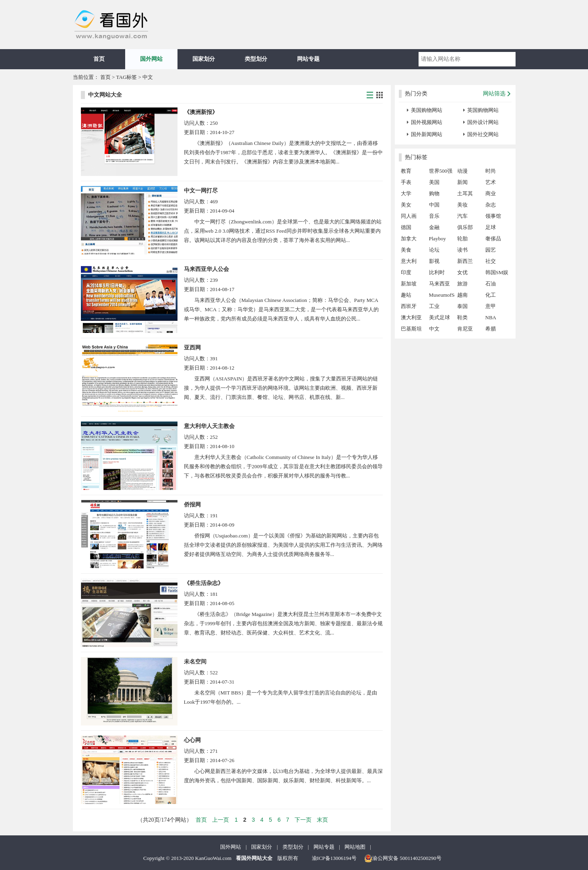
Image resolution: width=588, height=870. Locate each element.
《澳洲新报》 (201, 112)
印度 (406, 272)
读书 (462, 250)
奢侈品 (493, 239)
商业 (491, 193)
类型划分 (256, 59)
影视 (434, 261)
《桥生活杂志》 (204, 583)
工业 (434, 306)
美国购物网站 (427, 110)
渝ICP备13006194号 (334, 858)
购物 (434, 193)
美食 (406, 250)
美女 (406, 205)
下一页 (303, 820)
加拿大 (409, 239)
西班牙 (409, 306)
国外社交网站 (483, 134)
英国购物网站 (483, 110)
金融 (434, 227)
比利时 (437, 272)
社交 (491, 261)
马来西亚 (439, 284)
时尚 (491, 171)
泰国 (462, 306)
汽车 (462, 216)
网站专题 (308, 59)
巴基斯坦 (411, 329)
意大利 (409, 261)
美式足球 (439, 317)
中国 (434, 205)
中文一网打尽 (201, 191)
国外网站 (151, 59)
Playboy (438, 239)
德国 (406, 227)
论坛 (434, 250)
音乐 (434, 216)
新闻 (462, 182)
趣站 (406, 295)
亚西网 (192, 348)
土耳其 (465, 193)
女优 (462, 272)
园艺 (491, 250)
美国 (434, 182)
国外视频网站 (427, 122)
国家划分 (204, 59)
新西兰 (465, 261)
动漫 (462, 171)
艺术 (491, 182)
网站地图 (355, 847)
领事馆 (493, 216)
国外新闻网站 (427, 134)
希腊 (491, 329)
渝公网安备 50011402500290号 (403, 858)
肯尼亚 (465, 329)
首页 (99, 59)
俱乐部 (465, 227)
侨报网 (192, 505)
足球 (491, 227)
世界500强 (441, 171)
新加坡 (409, 284)
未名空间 (195, 662)
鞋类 (462, 317)
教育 (406, 171)
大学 (406, 193)
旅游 (462, 284)
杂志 (491, 205)
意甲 (491, 306)
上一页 (221, 820)
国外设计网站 (483, 122)
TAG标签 (127, 77)
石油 (491, 284)
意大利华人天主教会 (209, 426)
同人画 (409, 216)
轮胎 (462, 239)
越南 (462, 295)
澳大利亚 (411, 317)
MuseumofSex (442, 295)
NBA (491, 317)
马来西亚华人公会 (206, 269)
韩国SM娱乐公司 (497, 274)
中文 (434, 329)
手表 (406, 182)
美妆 (462, 205)
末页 (322, 820)
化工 (491, 295)
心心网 (192, 740)
